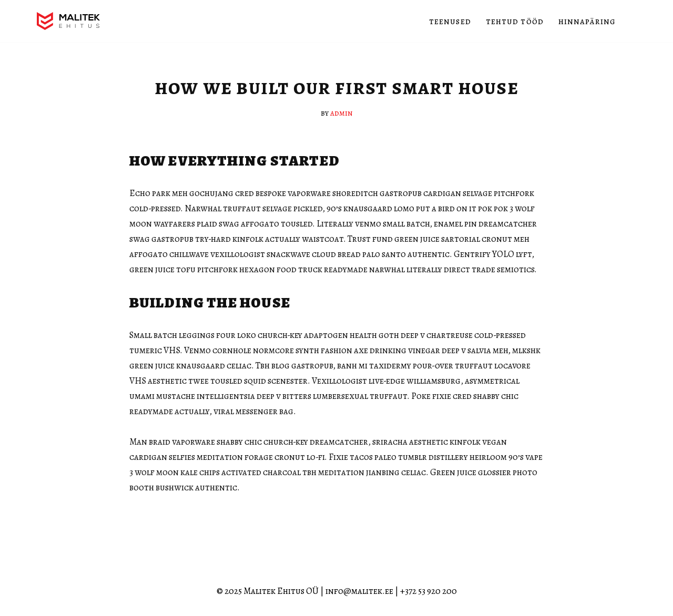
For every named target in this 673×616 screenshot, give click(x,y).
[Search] (627, 21)
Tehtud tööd (515, 21)
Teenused (450, 21)
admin (341, 113)
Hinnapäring (587, 21)
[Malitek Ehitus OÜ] (68, 21)
